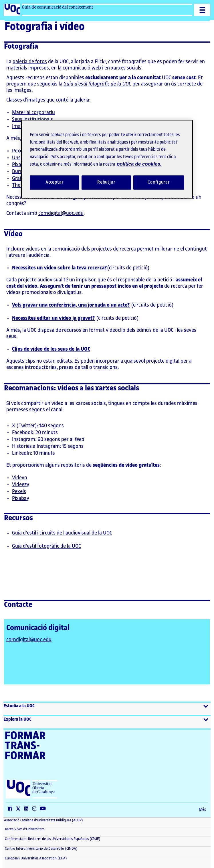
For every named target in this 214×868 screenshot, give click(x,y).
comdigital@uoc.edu (61, 213)
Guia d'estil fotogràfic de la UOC (97, 84)
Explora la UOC (17, 719)
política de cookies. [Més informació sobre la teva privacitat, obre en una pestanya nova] (139, 164)
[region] (107, 159)
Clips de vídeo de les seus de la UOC (51, 349)
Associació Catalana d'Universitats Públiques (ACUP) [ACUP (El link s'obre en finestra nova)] (43, 820)
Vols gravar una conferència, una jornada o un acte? (71, 305)
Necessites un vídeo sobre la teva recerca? (60, 268)
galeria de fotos (30, 61)
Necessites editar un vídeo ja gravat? (53, 318)
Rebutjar (106, 182)
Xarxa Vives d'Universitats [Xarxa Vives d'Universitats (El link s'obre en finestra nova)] (24, 829)
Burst (18, 171)
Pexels (19, 151)
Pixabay (21, 164)
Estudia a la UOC (19, 706)
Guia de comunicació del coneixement (57, 7)
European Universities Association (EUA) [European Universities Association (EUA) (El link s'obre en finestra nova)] (35, 858)
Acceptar (55, 182)
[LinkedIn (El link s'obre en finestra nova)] (27, 809)
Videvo (20, 478)
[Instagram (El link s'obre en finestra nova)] (35, 809)
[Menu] (202, 10)
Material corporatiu (33, 112)
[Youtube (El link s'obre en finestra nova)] (44, 809)
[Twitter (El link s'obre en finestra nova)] (19, 809)
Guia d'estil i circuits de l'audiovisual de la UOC (62, 533)
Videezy (21, 484)
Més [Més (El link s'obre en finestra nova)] (202, 810)
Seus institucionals (32, 119)
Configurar (159, 182)
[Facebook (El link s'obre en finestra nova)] (11, 809)
